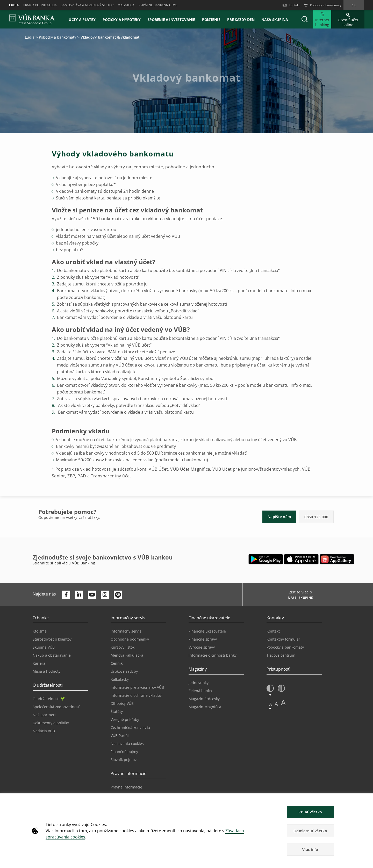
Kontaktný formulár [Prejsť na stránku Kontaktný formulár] (283, 639)
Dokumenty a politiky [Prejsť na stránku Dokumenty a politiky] (51, 723)
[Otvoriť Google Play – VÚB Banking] (266, 559)
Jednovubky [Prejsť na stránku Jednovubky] (199, 683)
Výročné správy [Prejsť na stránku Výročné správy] (202, 647)
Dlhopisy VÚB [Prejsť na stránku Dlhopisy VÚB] (122, 703)
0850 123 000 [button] (316, 517)
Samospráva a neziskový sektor (87, 5)
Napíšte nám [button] (279, 517)
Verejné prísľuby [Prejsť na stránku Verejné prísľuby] (125, 719)
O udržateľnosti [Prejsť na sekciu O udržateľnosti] (49, 699)
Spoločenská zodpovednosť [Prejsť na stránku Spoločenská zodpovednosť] (56, 707)
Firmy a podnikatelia (40, 5)
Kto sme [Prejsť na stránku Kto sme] (40, 631)
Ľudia (14, 5)
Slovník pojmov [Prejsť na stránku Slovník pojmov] (124, 760)
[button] (305, 19)
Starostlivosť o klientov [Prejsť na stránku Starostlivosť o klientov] (52, 639)
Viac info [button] (310, 849)
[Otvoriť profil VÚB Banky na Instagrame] (105, 595)
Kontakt (291, 5)
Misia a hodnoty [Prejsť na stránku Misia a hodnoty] (46, 671)
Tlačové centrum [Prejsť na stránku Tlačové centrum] (281, 655)
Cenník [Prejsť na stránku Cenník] (117, 663)
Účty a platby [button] (82, 20)
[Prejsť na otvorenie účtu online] (348, 19)
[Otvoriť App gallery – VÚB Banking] (337, 559)
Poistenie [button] (211, 20)
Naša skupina (275, 20)
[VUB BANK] (32, 19)
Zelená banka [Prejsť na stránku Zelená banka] (200, 691)
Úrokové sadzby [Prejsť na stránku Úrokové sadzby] (124, 671)
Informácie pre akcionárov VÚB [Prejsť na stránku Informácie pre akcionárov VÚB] (137, 687)
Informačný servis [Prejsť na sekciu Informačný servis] (126, 631)
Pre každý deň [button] (241, 20)
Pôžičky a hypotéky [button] (122, 20)
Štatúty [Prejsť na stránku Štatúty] (117, 711)
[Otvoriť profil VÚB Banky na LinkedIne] (79, 595)
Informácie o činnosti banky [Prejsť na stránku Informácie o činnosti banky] (213, 655)
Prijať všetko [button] (310, 812)
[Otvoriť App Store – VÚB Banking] (301, 559)
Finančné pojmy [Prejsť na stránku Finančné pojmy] (124, 752)
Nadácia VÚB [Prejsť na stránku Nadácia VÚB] (44, 731)
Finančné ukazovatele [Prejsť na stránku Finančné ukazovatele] (207, 631)
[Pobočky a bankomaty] (323, 5)
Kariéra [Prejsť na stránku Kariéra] (39, 663)
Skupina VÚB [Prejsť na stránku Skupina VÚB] (44, 647)
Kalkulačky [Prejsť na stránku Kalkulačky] (120, 679)
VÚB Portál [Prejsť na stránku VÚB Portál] (120, 736)
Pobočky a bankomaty (58, 37)
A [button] (271, 704)
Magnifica (126, 5)
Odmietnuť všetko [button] (310, 831)
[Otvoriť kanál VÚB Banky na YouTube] (92, 595)
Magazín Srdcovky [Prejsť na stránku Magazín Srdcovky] (204, 699)
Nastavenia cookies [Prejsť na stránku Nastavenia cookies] (127, 744)
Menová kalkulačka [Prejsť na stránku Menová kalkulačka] (127, 655)
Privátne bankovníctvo (158, 5)
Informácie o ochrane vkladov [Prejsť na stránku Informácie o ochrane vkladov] (136, 695)
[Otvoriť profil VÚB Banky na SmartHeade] (118, 595)
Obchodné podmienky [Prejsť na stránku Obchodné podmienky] (130, 639)
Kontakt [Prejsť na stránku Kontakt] (273, 631)
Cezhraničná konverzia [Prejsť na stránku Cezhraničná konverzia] (130, 727)
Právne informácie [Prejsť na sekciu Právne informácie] (126, 787)
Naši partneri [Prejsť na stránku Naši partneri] (44, 715)
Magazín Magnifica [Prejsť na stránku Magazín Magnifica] (205, 707)
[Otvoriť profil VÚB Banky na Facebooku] (66, 595)
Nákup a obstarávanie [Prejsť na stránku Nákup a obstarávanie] (52, 655)
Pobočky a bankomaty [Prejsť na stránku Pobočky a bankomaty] (285, 647)
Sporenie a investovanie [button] (171, 20)
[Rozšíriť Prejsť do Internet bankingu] (322, 19)
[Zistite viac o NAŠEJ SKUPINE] (299, 598)
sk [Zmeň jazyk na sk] (354, 5)
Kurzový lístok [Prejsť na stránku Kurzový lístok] (123, 647)
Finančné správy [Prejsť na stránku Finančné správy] (203, 639)
